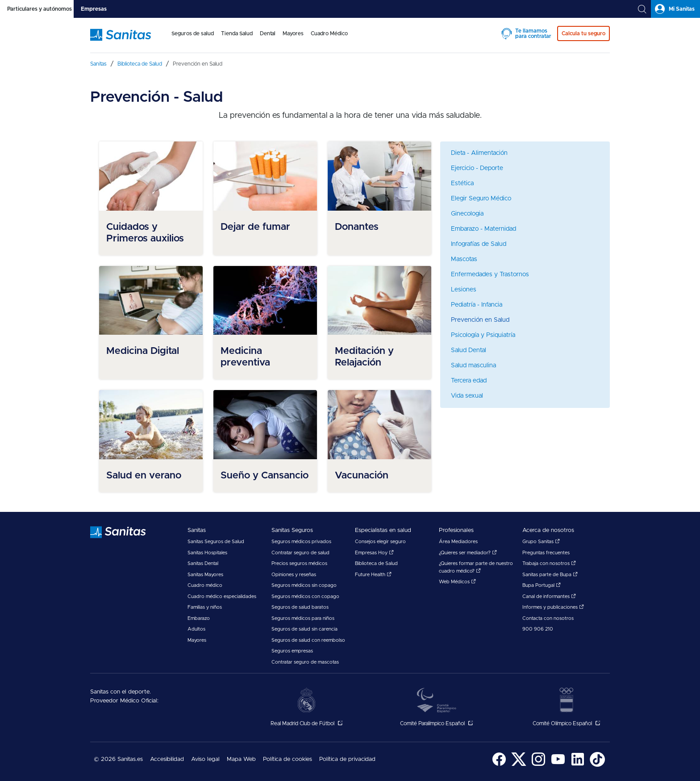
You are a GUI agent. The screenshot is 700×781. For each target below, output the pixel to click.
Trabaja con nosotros (549, 563)
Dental (268, 33)
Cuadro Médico (329, 33)
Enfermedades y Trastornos (490, 274)
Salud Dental (469, 350)
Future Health (373, 575)
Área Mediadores (458, 542)
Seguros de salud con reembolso (308, 640)
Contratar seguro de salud (300, 553)
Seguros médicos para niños (303, 618)
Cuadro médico (205, 585)
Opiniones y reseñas (294, 575)
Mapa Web (241, 759)
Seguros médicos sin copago (304, 585)
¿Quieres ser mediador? (468, 553)
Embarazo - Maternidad (483, 229)
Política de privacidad (347, 759)
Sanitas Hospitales (207, 553)
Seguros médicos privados (301, 542)
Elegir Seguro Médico (481, 199)
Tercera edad (469, 381)
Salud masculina (473, 366)
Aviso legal (205, 759)
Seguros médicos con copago (305, 596)
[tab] (37, 9)
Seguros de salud (193, 33)
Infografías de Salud (479, 244)
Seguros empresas (292, 651)
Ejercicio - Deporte (477, 168)
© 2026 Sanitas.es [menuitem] (118, 759)
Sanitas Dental (203, 563)
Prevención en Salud (480, 320)
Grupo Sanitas (541, 542)
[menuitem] (193, 39)
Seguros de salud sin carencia (304, 629)
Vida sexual (467, 396)
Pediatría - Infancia (477, 305)
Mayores (293, 33)
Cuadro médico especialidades (222, 596)
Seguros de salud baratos (300, 607)
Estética (462, 183)
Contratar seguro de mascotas (305, 662)
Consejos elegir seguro (380, 542)
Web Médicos (457, 582)
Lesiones (464, 290)
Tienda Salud (237, 33)
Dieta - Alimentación (479, 153)
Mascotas (464, 259)
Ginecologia (467, 214)
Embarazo (199, 618)
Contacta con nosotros (548, 618)
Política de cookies (287, 759)
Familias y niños (205, 607)
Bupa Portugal (542, 585)
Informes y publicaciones (553, 607)
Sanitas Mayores (205, 575)
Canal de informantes (549, 596)
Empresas (94, 9)
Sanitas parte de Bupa (550, 575)
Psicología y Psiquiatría (483, 335)
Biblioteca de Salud (376, 563)
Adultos (196, 629)
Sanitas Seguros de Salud (216, 542)
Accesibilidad (167, 759)
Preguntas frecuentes (546, 553)
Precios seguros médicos (299, 563)
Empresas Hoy (374, 553)
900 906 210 (538, 629)
